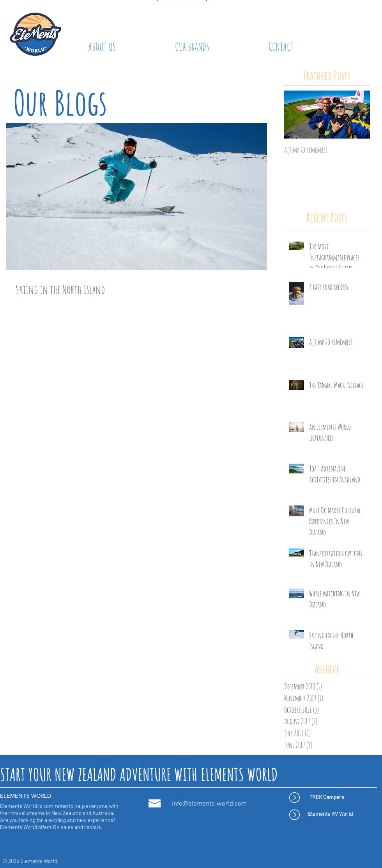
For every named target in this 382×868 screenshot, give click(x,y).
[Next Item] (357, 115)
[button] (192, 47)
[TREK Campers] (327, 798)
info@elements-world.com (209, 804)
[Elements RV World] (330, 815)
